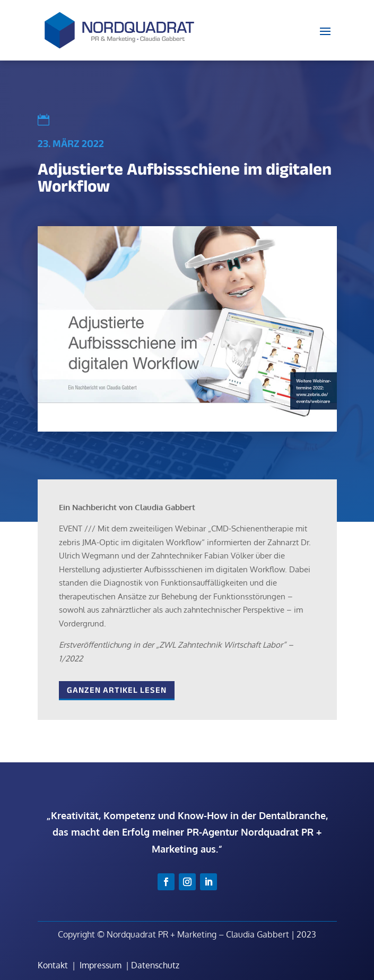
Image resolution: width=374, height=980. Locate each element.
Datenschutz (155, 965)
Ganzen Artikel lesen (117, 690)
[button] (19, 961)
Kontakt (53, 965)
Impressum (101, 965)
